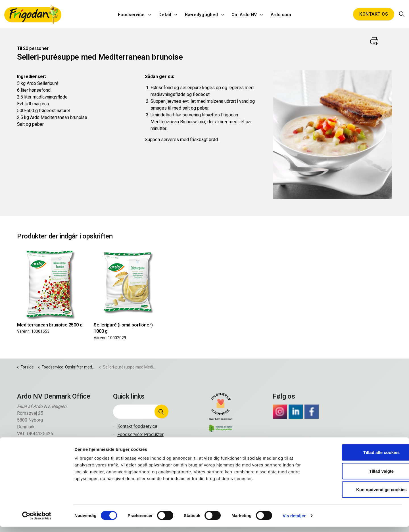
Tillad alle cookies (362, 457)
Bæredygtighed (201, 14)
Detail (166, 14)
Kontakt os (374, 14)
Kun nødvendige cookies (362, 495)
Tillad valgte (362, 476)
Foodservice (133, 14)
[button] (161, 412)
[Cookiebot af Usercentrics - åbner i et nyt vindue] (37, 521)
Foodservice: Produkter (140, 435)
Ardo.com (279, 14)
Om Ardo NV (243, 14)
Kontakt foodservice (137, 426)
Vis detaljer (294, 521)
